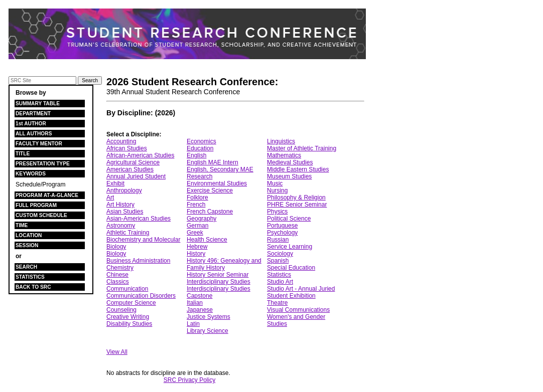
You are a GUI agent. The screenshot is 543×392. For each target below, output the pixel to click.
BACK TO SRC (33, 287)
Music (275, 183)
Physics (277, 212)
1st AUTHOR (31, 124)
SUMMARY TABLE (38, 104)
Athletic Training (128, 233)
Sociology (280, 254)
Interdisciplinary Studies (219, 282)
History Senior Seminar (218, 275)
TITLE (23, 154)
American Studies (130, 169)
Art (110, 198)
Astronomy (121, 226)
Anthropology (124, 190)
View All (117, 352)
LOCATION (29, 235)
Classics (118, 282)
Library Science (208, 331)
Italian (195, 303)
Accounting (121, 141)
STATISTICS (30, 277)
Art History (120, 205)
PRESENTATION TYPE (43, 164)
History (196, 254)
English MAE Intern (213, 162)
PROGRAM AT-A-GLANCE (47, 195)
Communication (127, 289)
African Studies (127, 148)
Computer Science (131, 303)
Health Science (207, 240)
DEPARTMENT (33, 114)
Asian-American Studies (139, 219)
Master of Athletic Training (302, 148)
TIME (22, 225)
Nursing (277, 190)
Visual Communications (298, 310)
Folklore (197, 198)
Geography (201, 219)
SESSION (27, 245)
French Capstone (210, 212)
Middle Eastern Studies (298, 169)
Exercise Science (210, 190)
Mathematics (284, 155)
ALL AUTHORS (34, 134)
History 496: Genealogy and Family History (224, 264)
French (196, 205)
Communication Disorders (141, 296)
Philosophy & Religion (296, 198)
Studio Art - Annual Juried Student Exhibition (301, 292)
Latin (193, 324)
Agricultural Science (133, 162)
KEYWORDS (31, 174)
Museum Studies (289, 176)
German (197, 226)
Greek (195, 233)
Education (200, 148)
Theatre (277, 303)
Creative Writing (128, 317)
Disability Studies (129, 324)
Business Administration (138, 261)
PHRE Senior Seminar (297, 205)
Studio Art (280, 282)
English (196, 155)
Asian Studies (125, 212)
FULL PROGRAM (36, 205)
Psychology (282, 233)
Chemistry (120, 268)
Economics (201, 141)
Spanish (278, 261)
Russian (278, 240)
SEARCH (26, 267)
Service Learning (290, 247)
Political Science (289, 219)
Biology (116, 254)
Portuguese (282, 226)
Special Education (291, 268)
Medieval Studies (290, 162)
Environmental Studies (217, 183)
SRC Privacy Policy (189, 380)
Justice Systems (209, 317)
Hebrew (197, 247)
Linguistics (281, 141)
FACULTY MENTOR (39, 144)
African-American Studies (140, 155)
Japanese (200, 310)
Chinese (117, 275)
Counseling (121, 310)
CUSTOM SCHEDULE (41, 215)
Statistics (279, 275)
